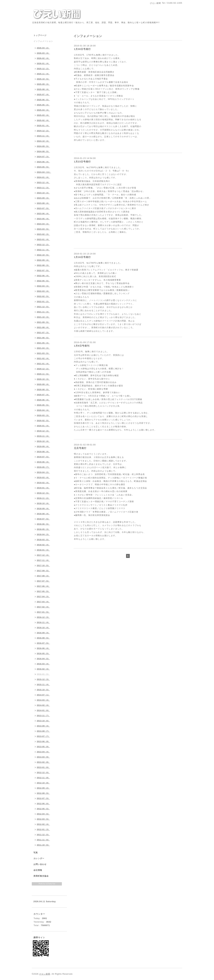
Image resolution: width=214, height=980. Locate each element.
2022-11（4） (43, 250)
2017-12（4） (43, 555)
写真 (36, 853)
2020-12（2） (43, 369)
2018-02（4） (43, 545)
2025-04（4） (43, 110)
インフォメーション (43, 41)
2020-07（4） (43, 395)
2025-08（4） (43, 89)
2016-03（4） (43, 664)
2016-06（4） (43, 648)
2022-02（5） (43, 296)
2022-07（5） (43, 270)
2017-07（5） (43, 581)
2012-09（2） (43, 788)
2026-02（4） (43, 58)
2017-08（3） (43, 576)
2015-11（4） (43, 684)
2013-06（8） (43, 741)
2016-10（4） (43, 628)
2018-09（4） (43, 509)
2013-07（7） (43, 736)
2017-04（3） (43, 597)
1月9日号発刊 (82, 346)
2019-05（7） (43, 467)
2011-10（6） (43, 845)
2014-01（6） (43, 710)
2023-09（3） (43, 198)
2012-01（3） (43, 829)
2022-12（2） (43, 245)
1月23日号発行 (82, 162)
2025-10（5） (43, 79)
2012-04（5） (43, 814)
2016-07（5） (43, 643)
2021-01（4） (43, 364)
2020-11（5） (43, 374)
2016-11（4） (43, 622)
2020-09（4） (43, 384)
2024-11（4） (43, 136)
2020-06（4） (43, 400)
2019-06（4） (43, 462)
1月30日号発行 (82, 49)
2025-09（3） (43, 84)
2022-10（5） (43, 255)
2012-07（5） (43, 798)
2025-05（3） (43, 105)
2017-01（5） (43, 612)
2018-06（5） (43, 524)
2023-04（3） (43, 224)
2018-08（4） (43, 514)
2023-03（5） (43, 229)
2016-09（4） (43, 633)
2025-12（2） (43, 69)
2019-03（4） (43, 477)
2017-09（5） (43, 571)
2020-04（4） (43, 410)
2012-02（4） (43, 824)
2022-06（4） (43, 276)
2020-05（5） (43, 405)
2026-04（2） (43, 48)
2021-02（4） (43, 358)
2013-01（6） (43, 767)
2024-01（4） (43, 177)
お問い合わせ (40, 864)
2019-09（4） (43, 446)
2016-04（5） (43, 659)
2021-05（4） (43, 343)
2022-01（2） (43, 302)
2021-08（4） (43, 327)
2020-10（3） (43, 379)
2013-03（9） (43, 757)
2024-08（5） (43, 151)
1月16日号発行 (82, 257)
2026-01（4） (43, 63)
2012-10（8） (43, 783)
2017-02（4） (43, 607)
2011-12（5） (43, 835)
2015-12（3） (43, 679)
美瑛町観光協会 (41, 876)
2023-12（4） (43, 182)
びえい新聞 (45, 974)
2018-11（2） (43, 498)
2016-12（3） (43, 617)
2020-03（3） (43, 415)
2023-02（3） (43, 234)
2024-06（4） (43, 162)
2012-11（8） (43, 778)
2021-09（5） (43, 322)
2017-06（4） (43, 586)
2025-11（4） (43, 74)
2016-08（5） (43, 638)
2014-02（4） (43, 705)
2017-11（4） (43, 560)
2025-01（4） (43, 126)
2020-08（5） (43, 389)
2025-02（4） (43, 120)
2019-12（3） (43, 431)
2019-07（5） (43, 457)
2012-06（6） (43, 804)
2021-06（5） (43, 338)
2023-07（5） (43, 208)
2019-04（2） (43, 472)
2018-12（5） (43, 493)
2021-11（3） (43, 312)
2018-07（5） (43, 519)
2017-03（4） (43, 602)
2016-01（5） (43, 674)
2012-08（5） (43, 793)
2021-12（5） (43, 307)
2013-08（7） (43, 731)
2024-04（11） (44, 172)
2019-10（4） (43, 441)
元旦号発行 (80, 448)
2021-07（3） (43, 333)
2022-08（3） (43, 265)
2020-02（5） (43, 421)
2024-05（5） (43, 167)
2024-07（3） (43, 157)
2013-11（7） (43, 716)
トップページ (40, 35)
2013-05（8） (43, 747)
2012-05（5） (43, 809)
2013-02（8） (43, 762)
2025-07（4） (43, 94)
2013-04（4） (43, 752)
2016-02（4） (43, 669)
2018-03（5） (43, 540)
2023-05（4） (43, 219)
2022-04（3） (43, 286)
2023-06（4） (43, 214)
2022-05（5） (43, 281)
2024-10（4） (43, 141)
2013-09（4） (43, 726)
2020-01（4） (43, 426)
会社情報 (38, 870)
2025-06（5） (43, 100)
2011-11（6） (43, 840)
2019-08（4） (43, 452)
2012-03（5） (43, 819)
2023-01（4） (43, 239)
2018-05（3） (43, 529)
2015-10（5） (43, 690)
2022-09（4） (43, 260)
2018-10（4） (43, 503)
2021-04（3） (43, 348)
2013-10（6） (43, 721)
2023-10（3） (43, 193)
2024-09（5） (43, 146)
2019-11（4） (43, 436)
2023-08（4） (43, 203)
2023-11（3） (43, 188)
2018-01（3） (43, 550)
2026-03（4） (43, 53)
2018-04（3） (43, 534)
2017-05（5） (43, 591)
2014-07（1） (43, 695)
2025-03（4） (43, 115)
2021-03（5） (43, 353)
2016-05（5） (43, 653)
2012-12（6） (43, 772)
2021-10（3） (43, 317)
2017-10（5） (43, 565)
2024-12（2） (43, 131)
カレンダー (39, 858)
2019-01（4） (43, 488)
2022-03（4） (43, 291)
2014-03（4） (43, 700)
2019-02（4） (43, 483)
